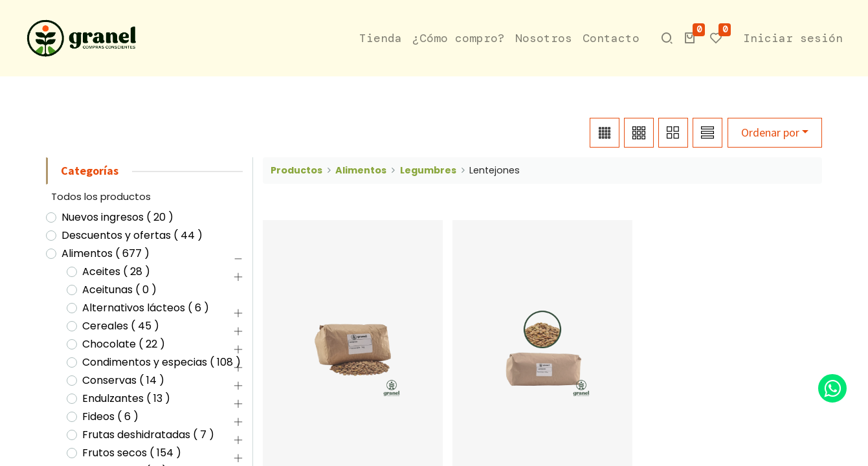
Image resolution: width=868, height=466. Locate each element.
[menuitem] (381, 39)
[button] (690, 38)
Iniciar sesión (793, 38)
